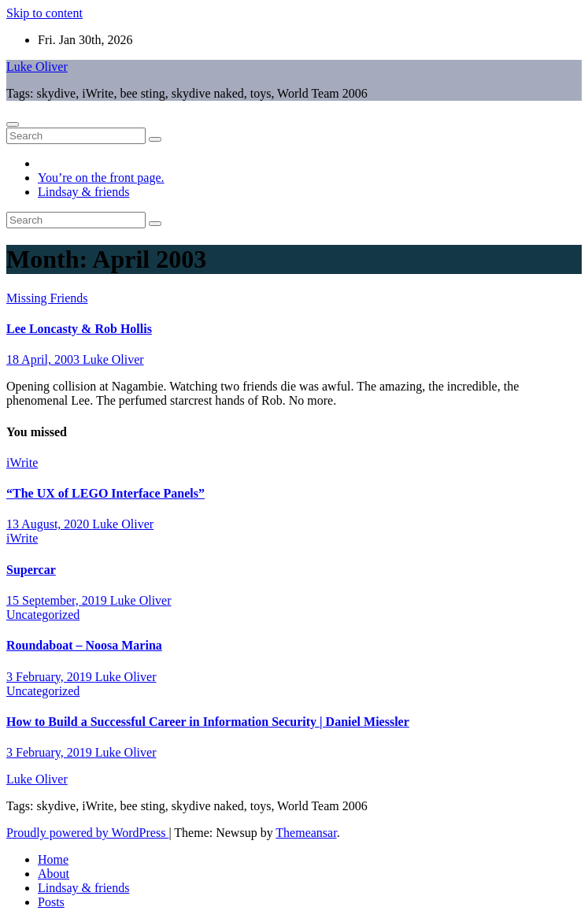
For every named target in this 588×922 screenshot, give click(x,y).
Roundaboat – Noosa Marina (84, 645)
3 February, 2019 (51, 677)
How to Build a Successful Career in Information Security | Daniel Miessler (208, 722)
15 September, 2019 (58, 600)
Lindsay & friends (83, 192)
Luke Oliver (37, 67)
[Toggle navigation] (13, 124)
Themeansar (306, 833)
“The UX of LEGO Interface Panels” (105, 493)
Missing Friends (47, 298)
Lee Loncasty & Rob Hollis (79, 329)
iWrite (22, 463)
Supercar (31, 570)
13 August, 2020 (49, 524)
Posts (51, 902)
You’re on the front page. (101, 178)
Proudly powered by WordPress (87, 833)
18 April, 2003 (44, 359)
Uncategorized (43, 615)
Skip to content (44, 13)
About (54, 874)
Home (53, 859)
